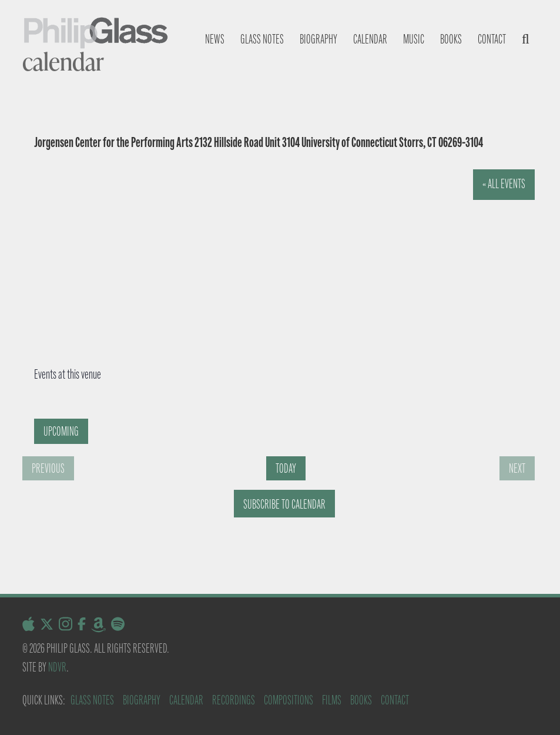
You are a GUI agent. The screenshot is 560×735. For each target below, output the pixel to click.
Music (414, 39)
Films (332, 700)
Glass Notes (92, 700)
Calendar (370, 39)
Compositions (289, 700)
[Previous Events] (48, 468)
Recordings (234, 700)
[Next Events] (517, 468)
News (215, 39)
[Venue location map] (262, 258)
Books (451, 39)
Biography (318, 39)
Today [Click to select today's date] (286, 468)
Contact (492, 39)
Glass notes (262, 39)
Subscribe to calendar (284, 504)
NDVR (57, 667)
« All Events (504, 184)
